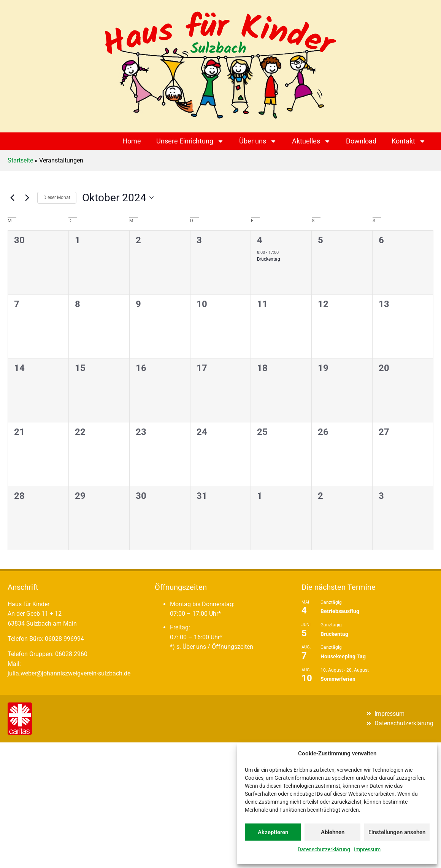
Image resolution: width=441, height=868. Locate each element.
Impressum (367, 849)
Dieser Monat (57, 197)
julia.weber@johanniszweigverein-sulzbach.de (69, 673)
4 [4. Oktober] (260, 240)
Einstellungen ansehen (397, 832)
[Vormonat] (12, 197)
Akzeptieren (273, 832)
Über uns (258, 141)
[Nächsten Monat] (27, 197)
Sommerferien (338, 679)
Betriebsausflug (340, 611)
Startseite (20, 160)
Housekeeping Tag (343, 656)
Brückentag (269, 259)
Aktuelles (311, 141)
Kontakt (409, 141)
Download (361, 141)
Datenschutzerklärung (324, 849)
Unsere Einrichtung (190, 141)
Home (132, 141)
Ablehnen (333, 832)
